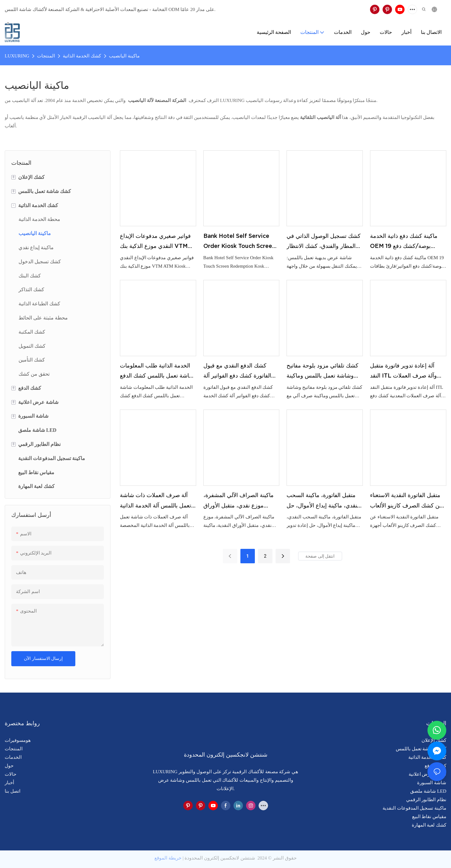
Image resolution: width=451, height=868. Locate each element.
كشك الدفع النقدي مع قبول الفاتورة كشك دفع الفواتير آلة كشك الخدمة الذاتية (237, 372)
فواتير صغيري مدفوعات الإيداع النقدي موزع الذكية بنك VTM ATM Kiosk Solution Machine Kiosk (155, 242)
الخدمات (13, 757)
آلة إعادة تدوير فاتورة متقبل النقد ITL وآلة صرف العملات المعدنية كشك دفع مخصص (403, 372)
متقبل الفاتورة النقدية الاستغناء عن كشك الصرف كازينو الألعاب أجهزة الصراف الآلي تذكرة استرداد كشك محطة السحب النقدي (407, 501)
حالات (11, 774)
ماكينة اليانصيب (124, 56)
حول (9, 766)
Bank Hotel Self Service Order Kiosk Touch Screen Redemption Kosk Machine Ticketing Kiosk (240, 242)
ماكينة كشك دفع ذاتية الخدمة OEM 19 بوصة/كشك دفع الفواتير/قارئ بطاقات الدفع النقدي (404, 242)
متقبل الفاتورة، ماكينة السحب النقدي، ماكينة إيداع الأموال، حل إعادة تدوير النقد (323, 501)
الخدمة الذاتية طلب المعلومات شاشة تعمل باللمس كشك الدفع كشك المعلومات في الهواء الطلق (157, 372)
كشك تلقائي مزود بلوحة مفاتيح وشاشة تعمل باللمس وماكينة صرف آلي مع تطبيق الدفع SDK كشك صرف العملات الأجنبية (323, 372)
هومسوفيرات (18, 740)
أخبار (9, 783)
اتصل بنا (13, 791)
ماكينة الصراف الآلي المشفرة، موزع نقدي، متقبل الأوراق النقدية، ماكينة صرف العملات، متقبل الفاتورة (239, 501)
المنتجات (46, 56)
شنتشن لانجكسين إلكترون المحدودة (220, 858)
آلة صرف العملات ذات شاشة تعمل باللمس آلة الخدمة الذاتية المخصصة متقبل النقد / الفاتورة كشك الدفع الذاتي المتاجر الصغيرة (157, 501)
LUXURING (17, 56)
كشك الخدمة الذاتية (82, 56)
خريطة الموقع (168, 858)
